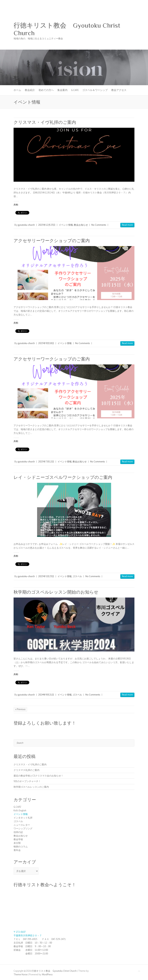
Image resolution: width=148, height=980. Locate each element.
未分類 (17, 843)
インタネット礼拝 (23, 818)
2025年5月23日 (46, 576)
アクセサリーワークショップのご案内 (52, 241)
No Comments (99, 225)
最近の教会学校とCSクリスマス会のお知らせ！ (38, 776)
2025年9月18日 (46, 343)
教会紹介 (30, 90)
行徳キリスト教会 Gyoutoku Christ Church (67, 29)
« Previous (20, 709)
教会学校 (18, 839)
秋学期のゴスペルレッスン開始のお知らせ (56, 592)
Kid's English (20, 811)
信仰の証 (18, 832)
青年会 (17, 850)
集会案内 (62, 90)
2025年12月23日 (47, 225)
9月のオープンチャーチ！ (27, 781)
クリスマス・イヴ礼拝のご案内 (45, 122)
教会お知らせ (81, 225)
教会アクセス (119, 90)
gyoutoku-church (26, 225)
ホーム (17, 90)
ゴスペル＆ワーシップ (95, 90)
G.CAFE (75, 90)
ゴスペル (77, 576)
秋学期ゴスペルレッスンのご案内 (31, 787)
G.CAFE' (18, 807)
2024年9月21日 (46, 695)
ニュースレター (22, 825)
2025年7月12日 (46, 462)
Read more (127, 225)
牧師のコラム (21, 847)
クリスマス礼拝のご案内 (27, 770)
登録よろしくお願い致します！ (45, 723)
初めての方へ (46, 90)
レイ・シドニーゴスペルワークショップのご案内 (63, 477)
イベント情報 (66, 225)
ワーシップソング (23, 829)
